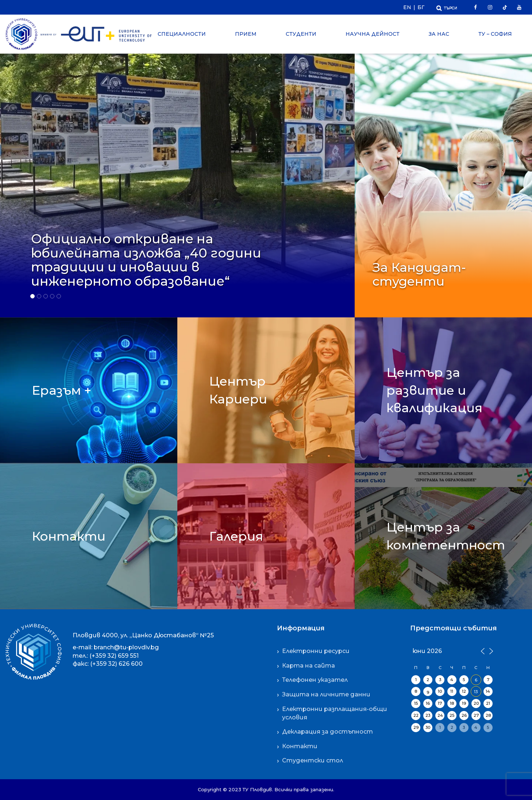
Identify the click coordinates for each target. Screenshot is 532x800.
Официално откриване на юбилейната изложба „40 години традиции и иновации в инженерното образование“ (146, 260)
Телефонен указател (315, 680)
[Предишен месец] (482, 650)
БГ (421, 7)
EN (407, 7)
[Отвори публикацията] (177, 182)
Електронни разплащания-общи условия (335, 713)
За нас (439, 34)
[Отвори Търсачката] (447, 7)
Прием (246, 34)
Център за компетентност (446, 536)
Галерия (236, 536)
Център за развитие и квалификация (434, 390)
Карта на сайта (309, 666)
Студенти (301, 34)
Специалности (182, 34)
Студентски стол (313, 760)
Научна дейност (373, 34)
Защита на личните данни (326, 694)
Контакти (69, 536)
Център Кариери (238, 390)
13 (476, 692)
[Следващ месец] (490, 650)
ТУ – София (495, 34)
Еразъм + (61, 390)
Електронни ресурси (316, 651)
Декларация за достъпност (327, 732)
